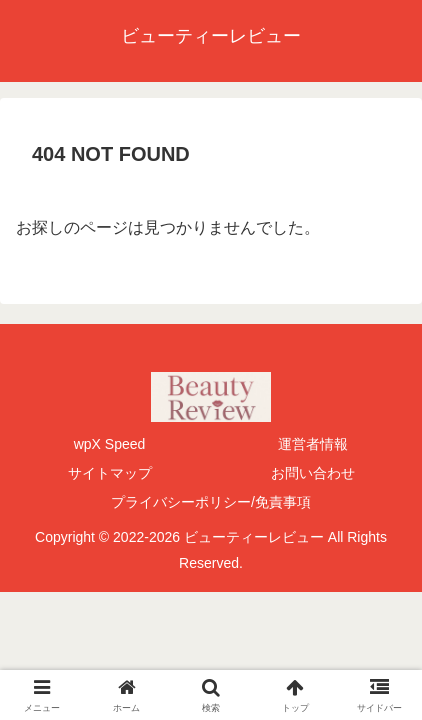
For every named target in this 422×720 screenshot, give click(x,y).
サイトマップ (110, 473)
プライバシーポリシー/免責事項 (211, 502)
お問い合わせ (313, 473)
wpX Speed (110, 444)
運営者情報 (313, 444)
